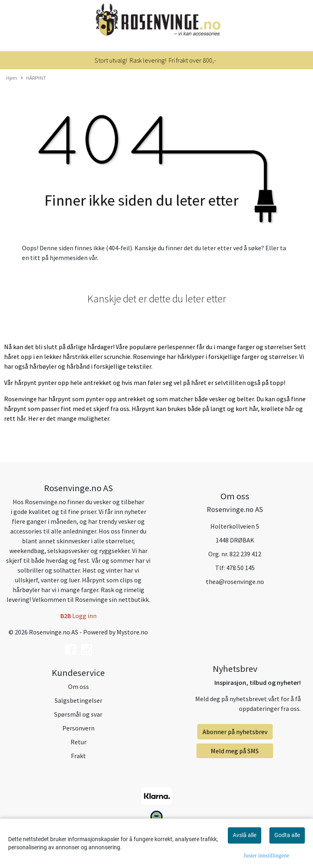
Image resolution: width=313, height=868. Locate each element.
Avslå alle (245, 835)
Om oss (78, 687)
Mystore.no (132, 632)
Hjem (12, 78)
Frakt (78, 756)
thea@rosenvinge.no (235, 582)
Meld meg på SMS (235, 751)
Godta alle (287, 835)
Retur (78, 742)
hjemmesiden (69, 258)
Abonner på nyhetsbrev (235, 732)
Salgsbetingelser (78, 700)
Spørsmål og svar (78, 714)
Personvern (78, 728)
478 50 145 (240, 568)
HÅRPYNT (33, 78)
